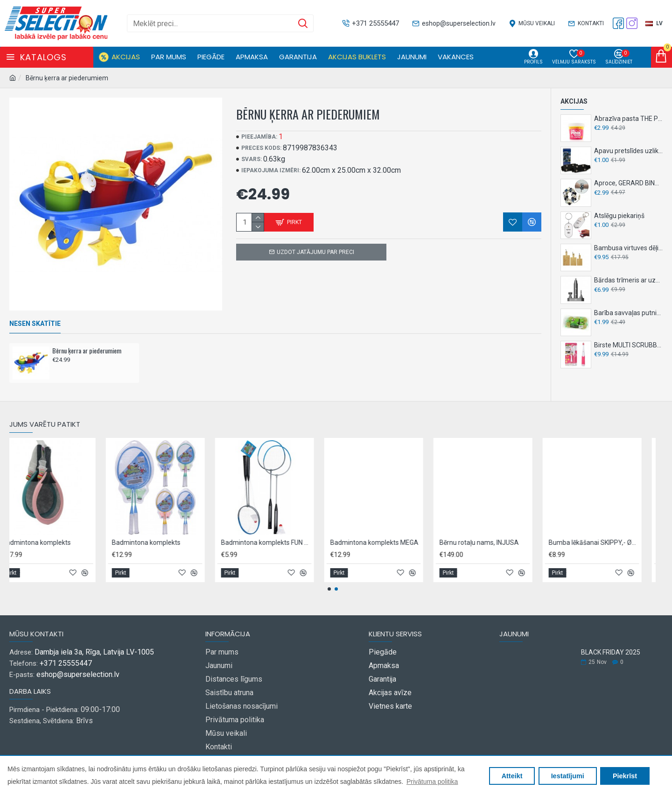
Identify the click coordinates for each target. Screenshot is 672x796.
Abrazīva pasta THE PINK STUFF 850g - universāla (628, 119)
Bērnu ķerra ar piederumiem (87, 351)
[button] (329, 589)
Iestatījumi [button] (568, 776)
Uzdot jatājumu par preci (315, 252)
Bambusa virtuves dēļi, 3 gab (628, 248)
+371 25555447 (66, 663)
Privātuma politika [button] (432, 782)
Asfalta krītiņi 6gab (91, 542)
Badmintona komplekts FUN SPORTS (436, 542)
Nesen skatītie (35, 324)
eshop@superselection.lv (78, 674)
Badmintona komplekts (206, 542)
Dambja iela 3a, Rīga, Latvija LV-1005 (94, 652)
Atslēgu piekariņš (619, 216)
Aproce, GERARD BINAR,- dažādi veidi (628, 183)
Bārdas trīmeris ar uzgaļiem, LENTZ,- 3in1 (628, 280)
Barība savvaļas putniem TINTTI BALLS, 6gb (628, 313)
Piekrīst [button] (625, 776)
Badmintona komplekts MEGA (544, 542)
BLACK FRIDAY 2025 (611, 652)
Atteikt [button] (512, 776)
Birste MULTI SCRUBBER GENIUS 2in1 (628, 345)
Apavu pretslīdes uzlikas (628, 151)
